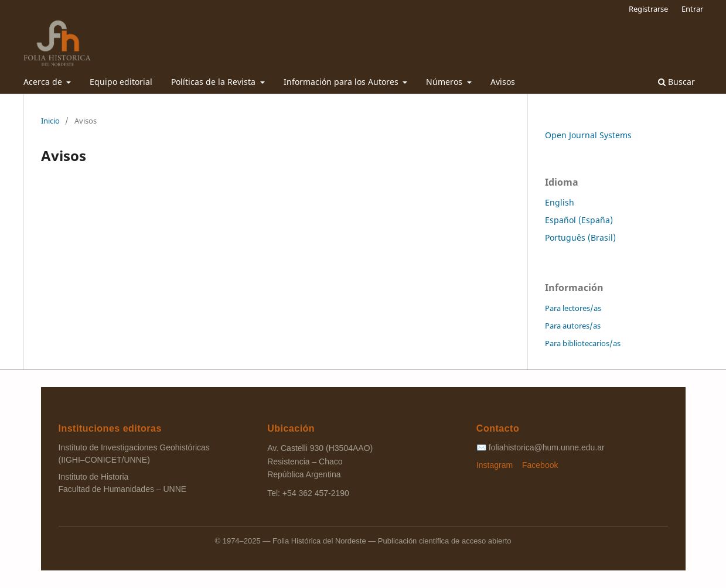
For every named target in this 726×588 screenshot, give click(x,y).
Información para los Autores (342, 82)
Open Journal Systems (588, 135)
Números (445, 82)
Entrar (692, 9)
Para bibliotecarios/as (583, 343)
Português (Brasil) (580, 237)
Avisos (503, 82)
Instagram (496, 465)
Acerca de (44, 82)
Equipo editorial (121, 82)
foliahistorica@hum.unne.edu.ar (547, 447)
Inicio (50, 121)
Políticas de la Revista (214, 82)
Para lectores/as (573, 308)
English (560, 202)
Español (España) (579, 220)
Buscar (676, 82)
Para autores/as (573, 326)
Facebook (540, 465)
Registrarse (648, 9)
